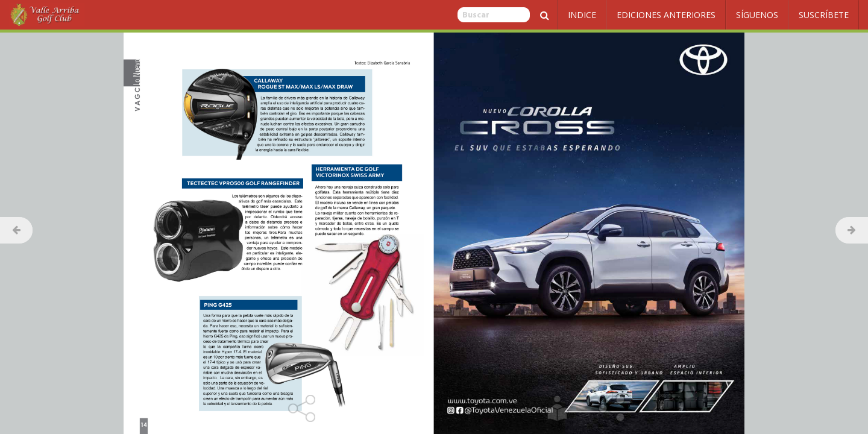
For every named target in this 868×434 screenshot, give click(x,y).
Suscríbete (824, 15)
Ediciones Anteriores (666, 15)
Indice (582, 15)
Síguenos (757, 15)
